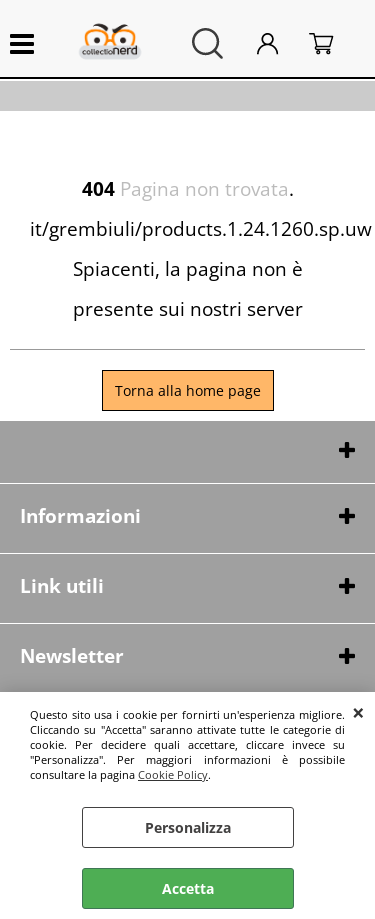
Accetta (188, 888)
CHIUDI (358, 712)
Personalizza (188, 827)
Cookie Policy (173, 774)
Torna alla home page (188, 390)
